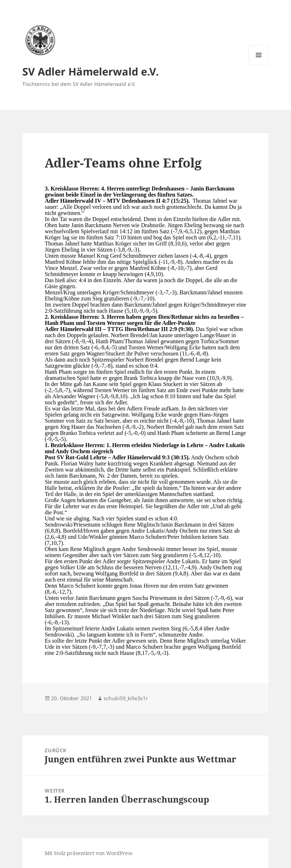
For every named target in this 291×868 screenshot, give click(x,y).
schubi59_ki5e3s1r (126, 698)
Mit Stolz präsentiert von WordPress (88, 853)
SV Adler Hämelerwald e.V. (90, 71)
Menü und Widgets (259, 65)
